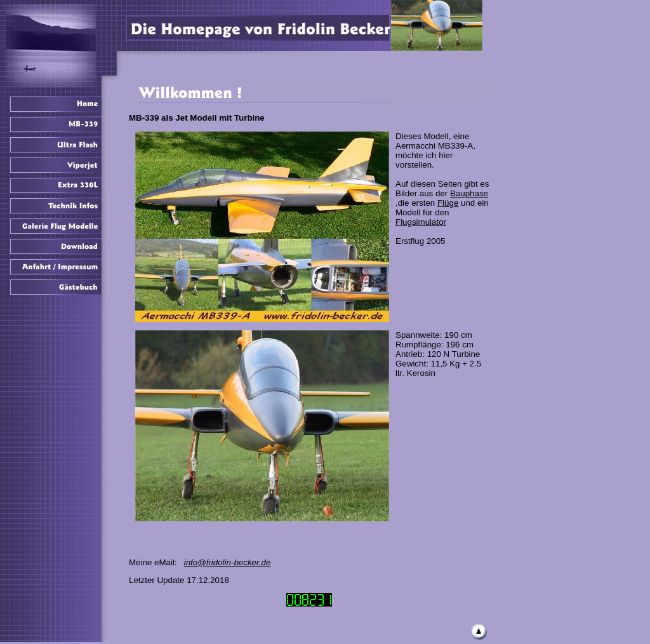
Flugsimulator (421, 222)
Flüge (448, 203)
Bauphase (469, 193)
